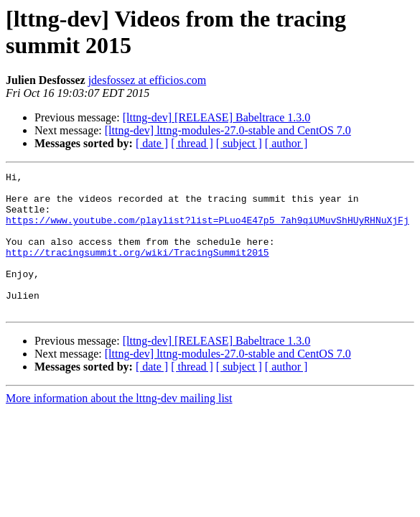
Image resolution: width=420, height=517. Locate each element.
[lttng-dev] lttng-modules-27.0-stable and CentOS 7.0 (228, 130)
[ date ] (152, 143)
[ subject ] (239, 143)
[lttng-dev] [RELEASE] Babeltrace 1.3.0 (217, 117)
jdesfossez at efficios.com (148, 80)
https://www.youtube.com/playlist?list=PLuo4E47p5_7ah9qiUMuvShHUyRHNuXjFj (207, 230)
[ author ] (286, 143)
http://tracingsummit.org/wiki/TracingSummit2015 (137, 269)
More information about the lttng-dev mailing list (119, 426)
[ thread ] (192, 143)
